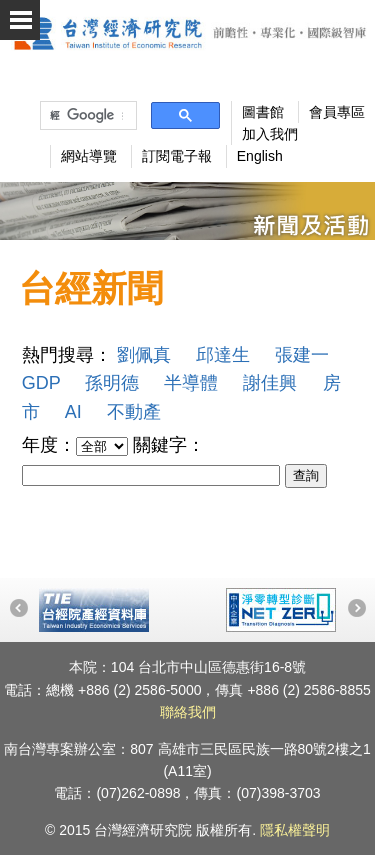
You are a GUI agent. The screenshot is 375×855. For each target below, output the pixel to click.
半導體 (191, 383)
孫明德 (112, 383)
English (260, 156)
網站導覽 (89, 156)
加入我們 (270, 134)
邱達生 (223, 355)
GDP (41, 383)
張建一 (302, 355)
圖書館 (263, 112)
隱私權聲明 (295, 830)
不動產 (134, 412)
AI (73, 412)
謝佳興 (270, 383)
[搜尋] (86, 116)
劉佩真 (144, 355)
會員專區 (337, 112)
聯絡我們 (188, 712)
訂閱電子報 (177, 156)
